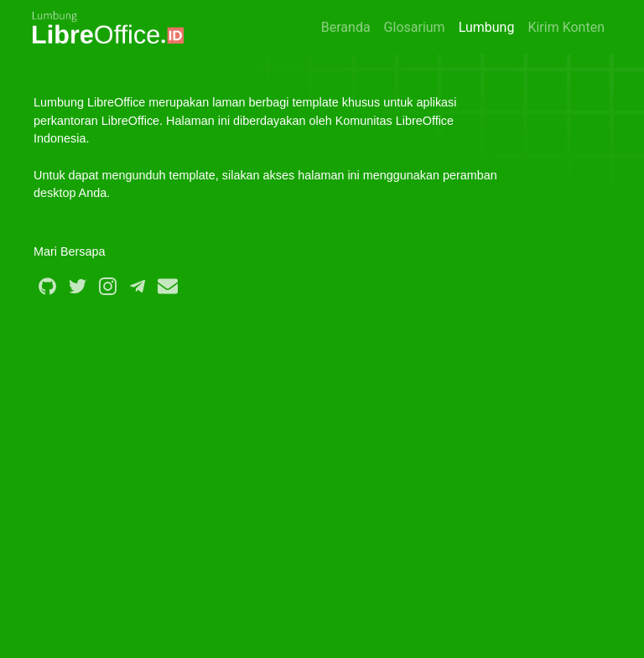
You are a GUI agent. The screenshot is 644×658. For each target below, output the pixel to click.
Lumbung (487, 27)
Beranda (346, 27)
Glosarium (415, 27)
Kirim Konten (566, 27)
